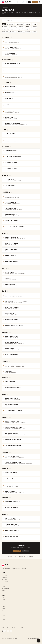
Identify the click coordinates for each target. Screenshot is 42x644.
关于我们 (3, 598)
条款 (2, 613)
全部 (4, 24)
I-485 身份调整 (21, 27)
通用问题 (4, 29)
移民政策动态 (13, 32)
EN (27, 2)
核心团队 (3, 609)
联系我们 (3, 600)
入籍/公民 (35, 27)
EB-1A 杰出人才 (10, 24)
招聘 (2, 611)
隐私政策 (3, 615)
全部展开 (35, 34)
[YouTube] (11, 631)
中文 (29, 2)
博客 (2, 604)
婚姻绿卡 (28, 27)
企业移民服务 (5, 32)
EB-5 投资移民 (5, 27)
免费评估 (35, 2)
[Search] (21, 2)
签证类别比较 (20, 32)
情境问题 (35, 32)
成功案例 (3, 602)
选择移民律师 (11, 29)
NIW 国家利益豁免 (19, 24)
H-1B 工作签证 (28, 24)
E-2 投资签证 (13, 27)
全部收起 (39, 34)
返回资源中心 (5, 7)
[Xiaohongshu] (8, 631)
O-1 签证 (35, 24)
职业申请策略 (28, 32)
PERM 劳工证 (26, 29)
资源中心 (3, 606)
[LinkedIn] (3, 631)
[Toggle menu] (40, 2)
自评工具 (26, 551)
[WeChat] (5, 631)
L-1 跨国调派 (19, 29)
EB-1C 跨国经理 (5, 584)
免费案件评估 (17, 551)
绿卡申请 (33, 29)
